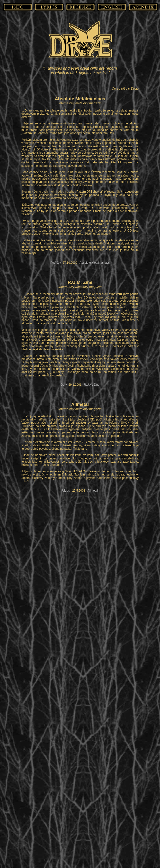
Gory (64, 385)
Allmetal (93, 491)
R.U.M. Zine (92, 385)
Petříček (56, 263)
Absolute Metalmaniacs (95, 263)
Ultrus (66, 491)
